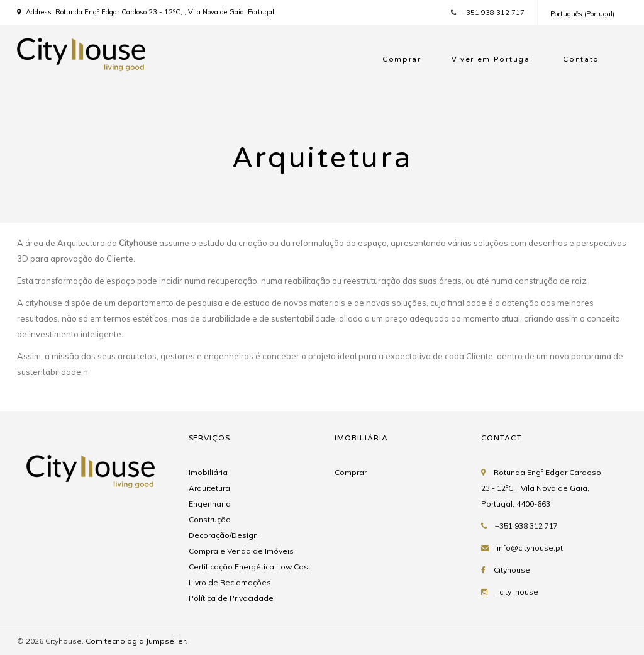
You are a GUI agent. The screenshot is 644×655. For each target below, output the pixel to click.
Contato (581, 59)
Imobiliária (208, 472)
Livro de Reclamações (230, 582)
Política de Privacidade (231, 598)
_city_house (517, 592)
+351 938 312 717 (488, 13)
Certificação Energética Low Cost (250, 567)
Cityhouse (512, 570)
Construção (210, 519)
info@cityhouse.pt (530, 548)
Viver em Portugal (492, 59)
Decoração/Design (223, 535)
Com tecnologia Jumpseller (136, 641)
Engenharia (210, 504)
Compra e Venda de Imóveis (241, 551)
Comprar (402, 59)
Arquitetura (209, 488)
